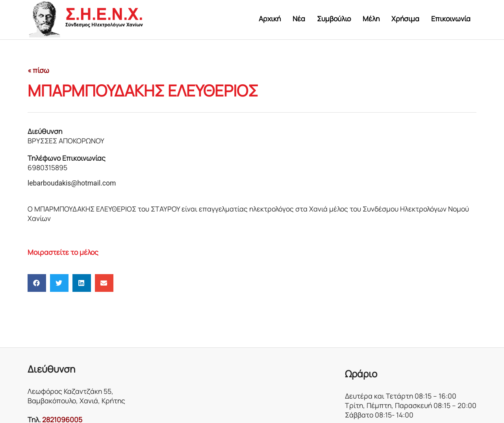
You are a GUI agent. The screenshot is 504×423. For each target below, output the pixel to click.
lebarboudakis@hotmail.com (72, 183)
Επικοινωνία (451, 19)
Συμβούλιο (334, 19)
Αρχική (270, 19)
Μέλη (371, 19)
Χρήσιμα (405, 19)
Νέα (299, 19)
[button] (37, 283)
